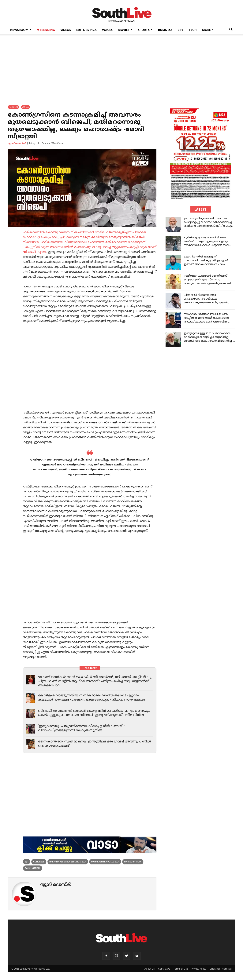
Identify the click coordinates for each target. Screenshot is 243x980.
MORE (208, 30)
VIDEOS (66, 30)
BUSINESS (165, 30)
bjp (27, 862)
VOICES (107, 30)
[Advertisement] (121, 67)
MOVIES (125, 30)
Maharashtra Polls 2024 (105, 862)
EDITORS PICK (86, 30)
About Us (150, 969)
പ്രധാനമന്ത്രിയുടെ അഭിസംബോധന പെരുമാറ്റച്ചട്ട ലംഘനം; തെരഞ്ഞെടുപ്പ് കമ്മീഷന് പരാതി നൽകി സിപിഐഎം (208, 222)
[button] (231, 30)
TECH (193, 30)
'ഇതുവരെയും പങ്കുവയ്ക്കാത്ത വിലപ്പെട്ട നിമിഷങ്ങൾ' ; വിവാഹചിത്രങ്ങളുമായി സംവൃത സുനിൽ (81, 728)
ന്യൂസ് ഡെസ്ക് (17, 143)
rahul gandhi (33, 868)
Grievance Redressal (221, 969)
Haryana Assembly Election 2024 (68, 862)
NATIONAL (13, 107)
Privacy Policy (199, 969)
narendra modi (133, 862)
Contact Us (164, 969)
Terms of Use (181, 969)
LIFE (181, 30)
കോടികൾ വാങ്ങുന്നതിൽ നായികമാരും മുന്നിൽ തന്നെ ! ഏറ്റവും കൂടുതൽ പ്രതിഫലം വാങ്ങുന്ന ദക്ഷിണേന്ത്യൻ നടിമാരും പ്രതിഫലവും (92, 698)
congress (39, 862)
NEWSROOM (21, 30)
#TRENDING (46, 30)
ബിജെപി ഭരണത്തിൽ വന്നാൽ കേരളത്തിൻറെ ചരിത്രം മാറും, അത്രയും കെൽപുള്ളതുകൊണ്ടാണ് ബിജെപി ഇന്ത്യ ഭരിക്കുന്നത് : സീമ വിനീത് (94, 713)
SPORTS (145, 30)
